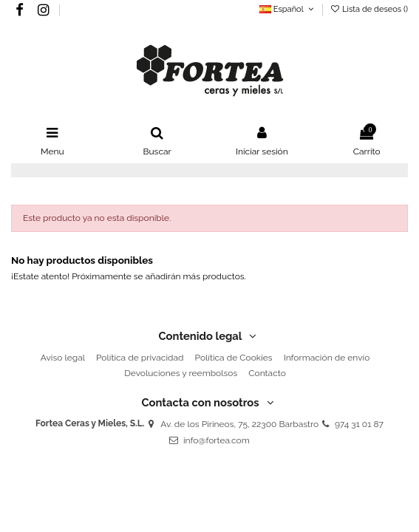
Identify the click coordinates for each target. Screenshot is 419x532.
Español (288, 9)
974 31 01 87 (359, 424)
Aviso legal (63, 358)
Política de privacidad (140, 358)
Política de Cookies (234, 358)
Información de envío (327, 358)
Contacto (267, 373)
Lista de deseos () (369, 9)
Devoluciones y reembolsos (181, 373)
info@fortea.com (217, 440)
